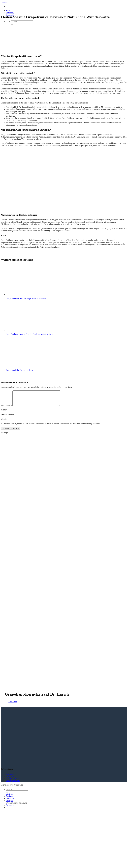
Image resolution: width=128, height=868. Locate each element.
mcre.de (4, 2)
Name (4, 413)
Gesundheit (11, 801)
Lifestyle (10, 804)
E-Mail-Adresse (8, 417)
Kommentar (6, 408)
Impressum (10, 777)
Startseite (10, 10)
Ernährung (10, 13)
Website (4, 422)
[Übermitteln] (12, 25)
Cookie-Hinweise (12, 781)
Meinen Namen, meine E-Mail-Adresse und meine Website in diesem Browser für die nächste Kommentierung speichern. (52, 427)
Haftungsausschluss (13, 784)
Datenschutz (10, 779)
